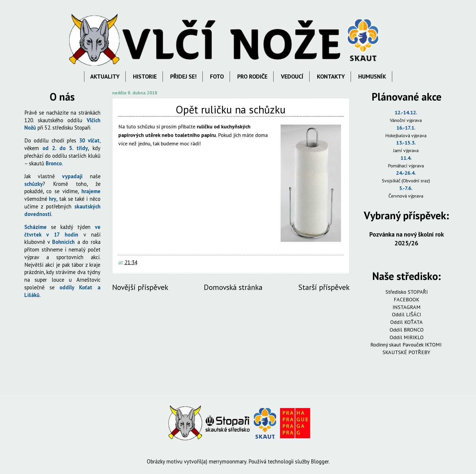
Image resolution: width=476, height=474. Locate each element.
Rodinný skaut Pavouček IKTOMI (407, 345)
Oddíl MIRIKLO (407, 337)
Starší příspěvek (324, 287)
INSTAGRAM (407, 307)
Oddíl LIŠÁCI (406, 314)
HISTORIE (145, 77)
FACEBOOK (406, 299)
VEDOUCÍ (292, 77)
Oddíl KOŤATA (406, 322)
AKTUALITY (105, 77)
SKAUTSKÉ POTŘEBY (406, 352)
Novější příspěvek (140, 287)
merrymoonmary (228, 461)
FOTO (217, 77)
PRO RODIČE (252, 77)
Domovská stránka (233, 287)
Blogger (320, 461)
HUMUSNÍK (372, 77)
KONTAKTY (331, 77)
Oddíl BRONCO (407, 330)
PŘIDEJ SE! (183, 77)
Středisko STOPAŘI (407, 292)
